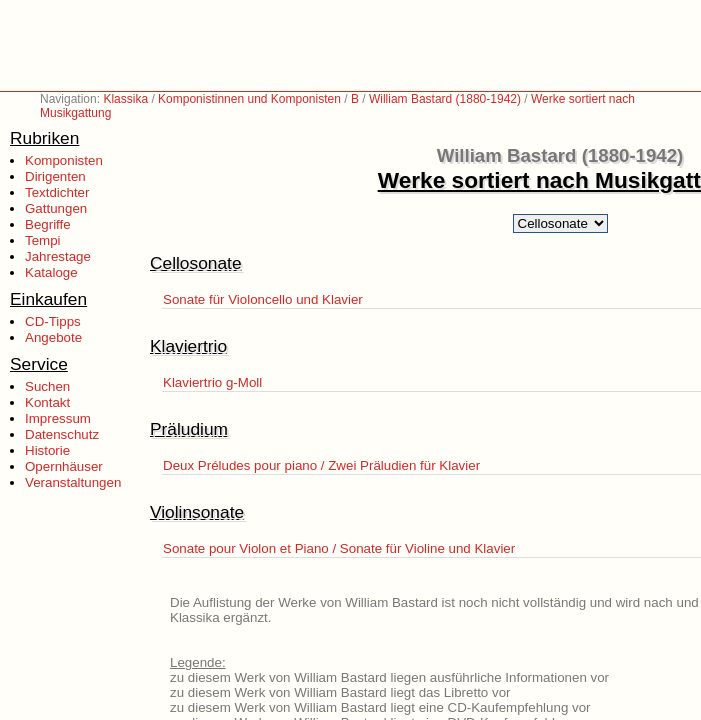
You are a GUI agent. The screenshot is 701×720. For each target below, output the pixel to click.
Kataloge (51, 272)
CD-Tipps (53, 321)
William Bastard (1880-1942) (445, 99)
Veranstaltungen (73, 482)
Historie (47, 450)
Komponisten (64, 160)
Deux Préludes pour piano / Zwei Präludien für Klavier (321, 465)
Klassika (125, 99)
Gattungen (56, 208)
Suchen (47, 386)
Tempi (43, 240)
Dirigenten (55, 176)
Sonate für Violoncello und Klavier (263, 299)
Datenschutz (62, 434)
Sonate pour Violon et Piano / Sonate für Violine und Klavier (339, 548)
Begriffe (48, 224)
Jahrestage (58, 256)
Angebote (53, 337)
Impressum (58, 418)
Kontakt (47, 402)
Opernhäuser (64, 466)
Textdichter (57, 192)
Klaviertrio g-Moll (212, 382)
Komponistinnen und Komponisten (249, 99)
